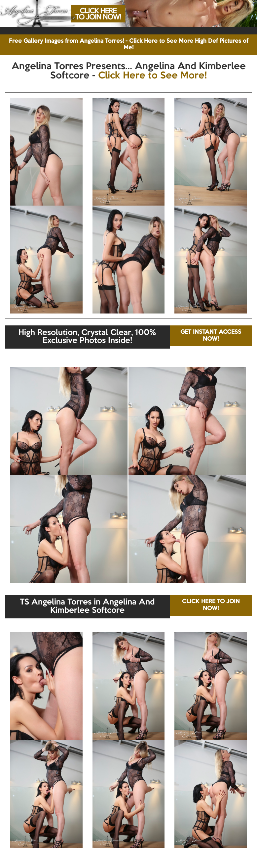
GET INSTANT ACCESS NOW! (211, 336)
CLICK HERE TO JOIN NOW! (211, 605)
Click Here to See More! (152, 76)
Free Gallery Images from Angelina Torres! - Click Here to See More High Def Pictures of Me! (129, 45)
